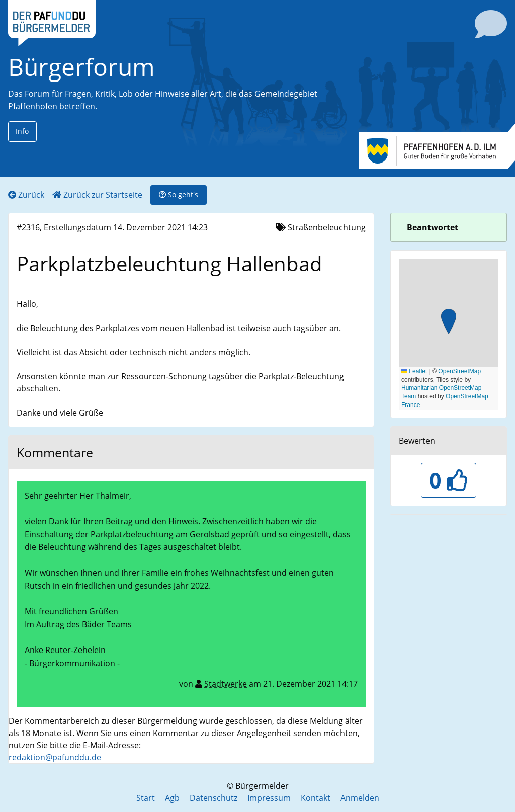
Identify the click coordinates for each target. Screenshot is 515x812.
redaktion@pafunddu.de (55, 757)
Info (22, 131)
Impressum (269, 798)
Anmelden (360, 798)
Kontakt (316, 798)
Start (146, 798)
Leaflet (414, 371)
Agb (172, 798)
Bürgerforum (81, 67)
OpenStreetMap (459, 371)
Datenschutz (213, 798)
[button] (449, 323)
